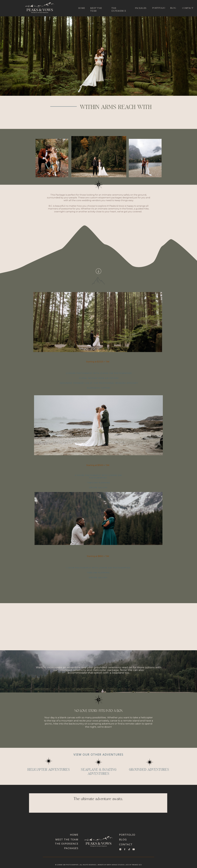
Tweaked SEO (137, 865)
